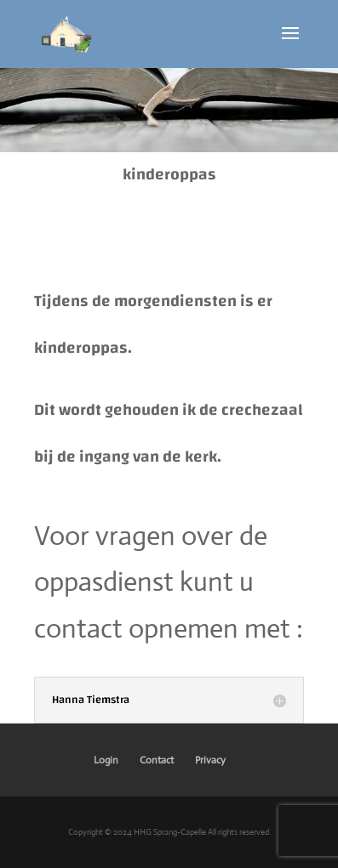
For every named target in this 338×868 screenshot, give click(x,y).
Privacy (210, 760)
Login (106, 760)
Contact (157, 760)
